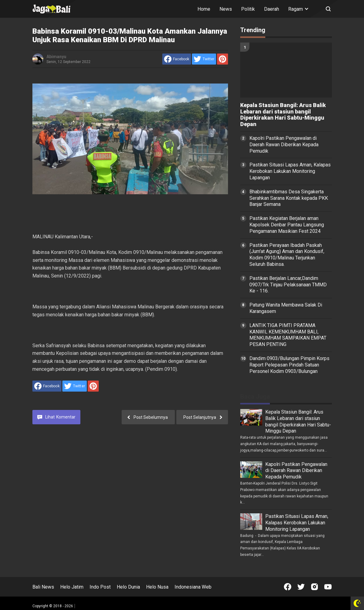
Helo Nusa (157, 587)
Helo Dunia (128, 587)
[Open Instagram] (314, 587)
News (226, 9)
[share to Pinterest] (222, 59)
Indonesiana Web (193, 587)
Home (204, 9)
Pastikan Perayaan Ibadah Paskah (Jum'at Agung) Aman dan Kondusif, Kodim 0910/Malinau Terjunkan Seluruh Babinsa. (287, 255)
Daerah (272, 9)
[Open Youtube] (328, 587)
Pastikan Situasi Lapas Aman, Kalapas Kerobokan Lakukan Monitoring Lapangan (290, 171)
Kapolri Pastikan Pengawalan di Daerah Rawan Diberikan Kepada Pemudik (284, 145)
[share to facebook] (177, 59)
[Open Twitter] (301, 587)
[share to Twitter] (204, 59)
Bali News (43, 587)
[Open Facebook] (288, 587)
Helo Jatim (72, 587)
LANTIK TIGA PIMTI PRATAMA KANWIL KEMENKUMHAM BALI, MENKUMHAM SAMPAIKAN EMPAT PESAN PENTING (288, 335)
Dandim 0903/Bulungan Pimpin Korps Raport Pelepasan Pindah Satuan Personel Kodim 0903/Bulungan (289, 365)
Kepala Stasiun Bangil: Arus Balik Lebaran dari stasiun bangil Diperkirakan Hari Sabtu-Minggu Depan (283, 115)
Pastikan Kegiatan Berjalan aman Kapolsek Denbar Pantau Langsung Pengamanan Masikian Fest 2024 (287, 225)
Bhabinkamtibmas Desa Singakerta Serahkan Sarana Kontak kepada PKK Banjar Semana (289, 198)
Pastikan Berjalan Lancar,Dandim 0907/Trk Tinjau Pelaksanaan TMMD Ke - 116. (288, 285)
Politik (248, 9)
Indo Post (100, 587)
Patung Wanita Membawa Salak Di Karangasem (286, 308)
